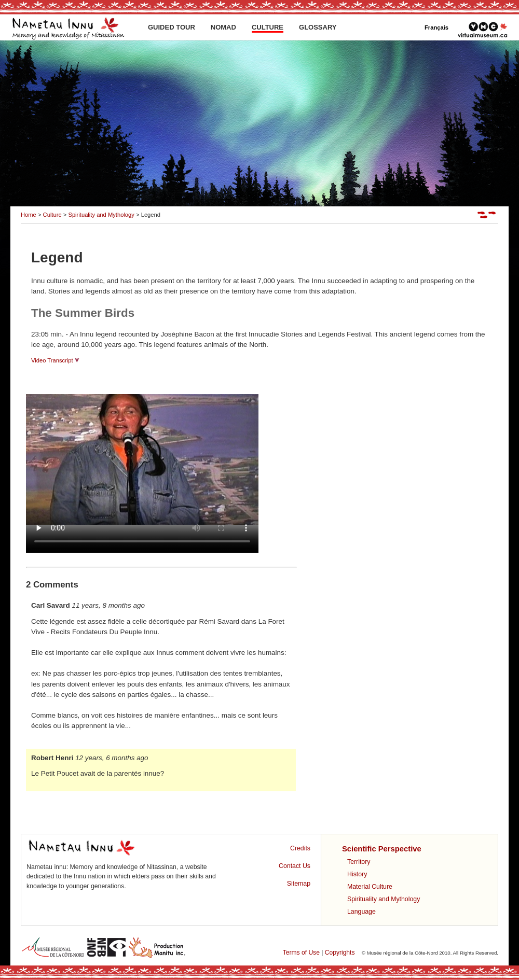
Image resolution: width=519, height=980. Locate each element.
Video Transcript (55, 360)
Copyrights (340, 953)
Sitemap (299, 884)
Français (436, 27)
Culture (52, 215)
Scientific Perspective (382, 849)
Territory (359, 862)
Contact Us (295, 866)
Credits (300, 848)
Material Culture (370, 887)
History (357, 874)
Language (361, 912)
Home (29, 215)
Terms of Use (301, 953)
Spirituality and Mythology (101, 215)
